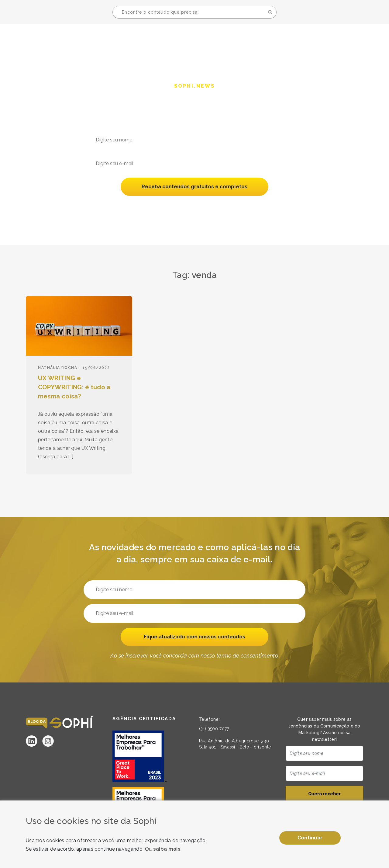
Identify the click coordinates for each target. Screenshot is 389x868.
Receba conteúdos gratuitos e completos (195, 187)
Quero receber (324, 794)
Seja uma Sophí (329, 38)
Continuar (310, 838)
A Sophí (283, 38)
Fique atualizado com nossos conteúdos (194, 637)
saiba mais (167, 849)
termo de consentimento (247, 206)
